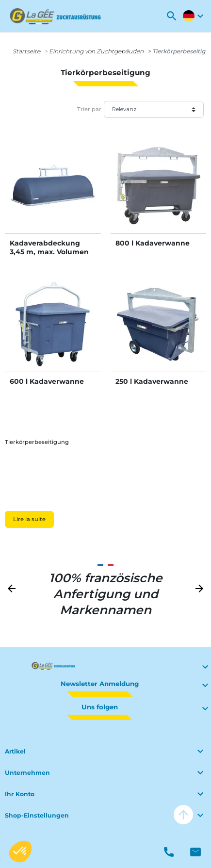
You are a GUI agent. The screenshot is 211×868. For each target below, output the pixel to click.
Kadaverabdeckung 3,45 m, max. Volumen (49, 247)
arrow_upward (183, 815)
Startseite (26, 51)
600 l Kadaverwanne (47, 381)
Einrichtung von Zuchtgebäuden (96, 51)
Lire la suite (29, 519)
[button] (172, 16)
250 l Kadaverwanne (152, 381)
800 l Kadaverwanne (153, 243)
